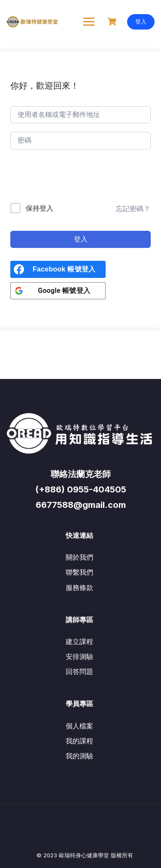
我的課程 (79, 741)
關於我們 (79, 557)
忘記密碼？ (133, 209)
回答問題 (79, 671)
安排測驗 (79, 656)
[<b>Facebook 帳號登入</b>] (58, 269)
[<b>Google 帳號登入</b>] (58, 291)
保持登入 (39, 208)
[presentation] (68, 178)
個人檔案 (79, 726)
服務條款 (79, 588)
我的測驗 (79, 756)
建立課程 (79, 641)
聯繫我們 (79, 572)
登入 (141, 21)
